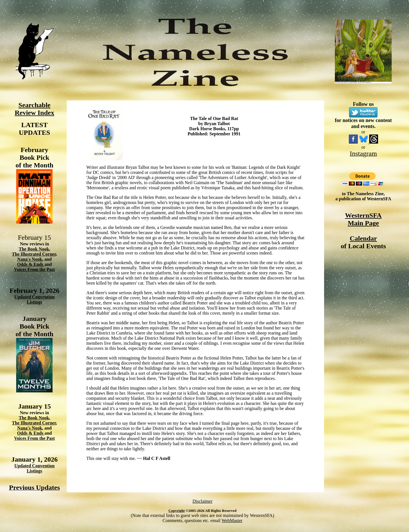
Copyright (177, 511)
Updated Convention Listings (34, 299)
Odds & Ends (31, 264)
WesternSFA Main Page (363, 219)
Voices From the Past (35, 269)
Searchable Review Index (35, 109)
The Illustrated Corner (34, 254)
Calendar (363, 238)
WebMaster (232, 521)
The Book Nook (34, 249)
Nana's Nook (30, 259)
